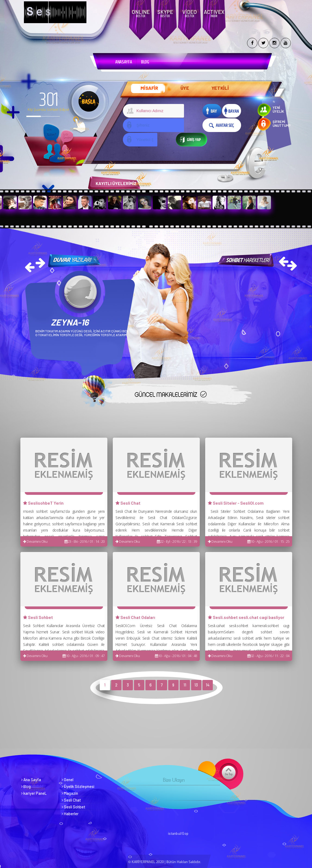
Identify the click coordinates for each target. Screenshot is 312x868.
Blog (26, 786)
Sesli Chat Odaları (135, 617)
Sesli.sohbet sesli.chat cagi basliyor (246, 617)
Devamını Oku (35, 541)
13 (196, 685)
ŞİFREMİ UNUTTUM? (282, 124)
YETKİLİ (220, 88)
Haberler (70, 814)
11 (185, 685)
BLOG (145, 62)
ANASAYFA (124, 62)
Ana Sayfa (31, 780)
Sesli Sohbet (38, 617)
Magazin (70, 793)
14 (208, 685)
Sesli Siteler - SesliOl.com (236, 503)
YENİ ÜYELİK (278, 109)
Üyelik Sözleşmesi (78, 786)
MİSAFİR (149, 88)
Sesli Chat (128, 503)
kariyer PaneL (34, 793)
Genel (68, 780)
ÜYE (185, 88)
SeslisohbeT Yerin (43, 503)
